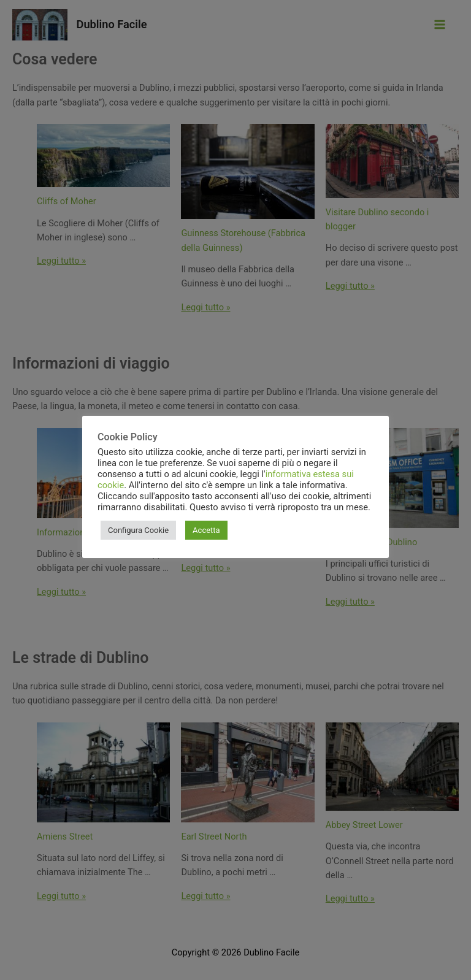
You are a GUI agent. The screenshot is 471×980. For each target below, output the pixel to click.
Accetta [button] (206, 530)
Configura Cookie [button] (138, 530)
